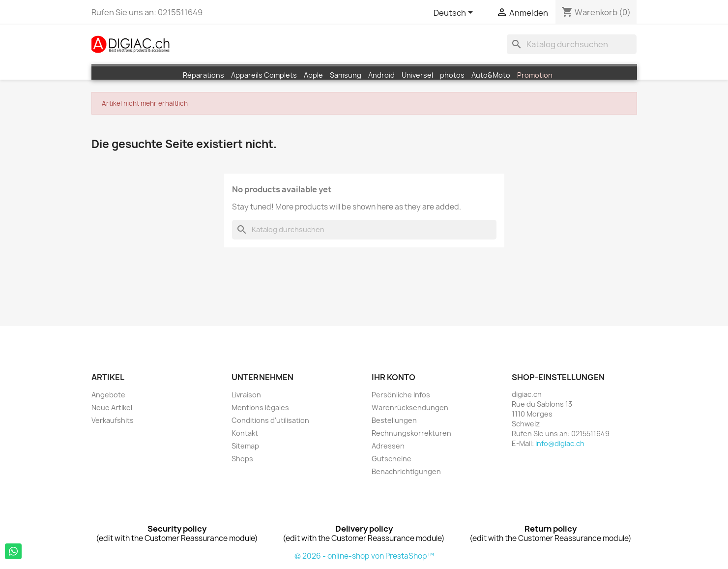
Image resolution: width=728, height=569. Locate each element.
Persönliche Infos (401, 395)
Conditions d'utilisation (270, 420)
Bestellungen (394, 420)
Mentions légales (260, 407)
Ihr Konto (393, 377)
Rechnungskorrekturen (411, 433)
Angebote (108, 395)
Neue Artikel (112, 407)
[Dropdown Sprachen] (455, 13)
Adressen (388, 446)
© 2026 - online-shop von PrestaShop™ (364, 556)
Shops (242, 459)
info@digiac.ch (560, 443)
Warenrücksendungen (410, 407)
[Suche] (572, 44)
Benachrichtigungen (406, 471)
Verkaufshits (113, 420)
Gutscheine (392, 459)
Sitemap (245, 446)
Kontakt (245, 433)
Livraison (246, 395)
